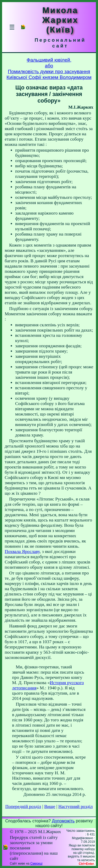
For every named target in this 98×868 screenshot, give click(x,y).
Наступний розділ (75, 806)
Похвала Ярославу (22, 552)
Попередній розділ (23, 806)
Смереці (36, 864)
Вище (50, 806)
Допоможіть (63, 821)
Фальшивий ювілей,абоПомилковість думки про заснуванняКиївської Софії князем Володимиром (49, 69)
